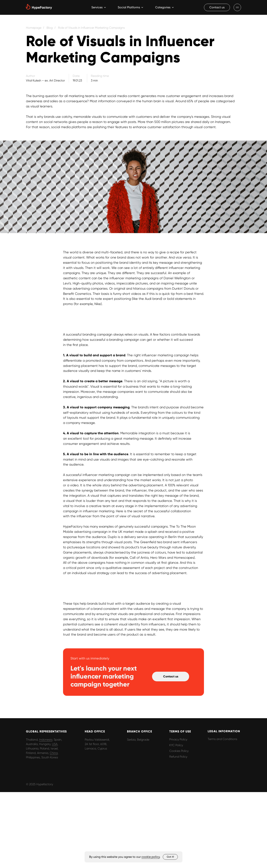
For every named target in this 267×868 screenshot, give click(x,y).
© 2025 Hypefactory (39, 784)
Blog (50, 28)
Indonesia (46, 740)
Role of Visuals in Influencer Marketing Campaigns (91, 28)
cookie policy (151, 857)
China (54, 753)
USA (55, 744)
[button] (217, 7)
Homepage (34, 28)
